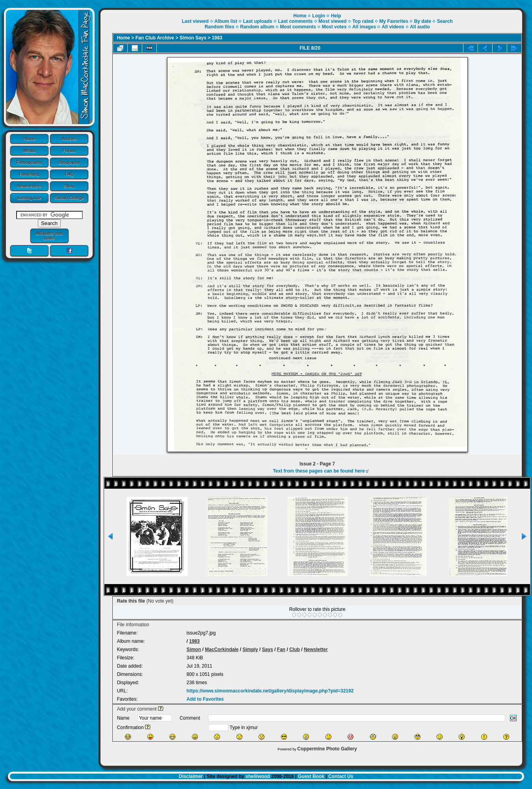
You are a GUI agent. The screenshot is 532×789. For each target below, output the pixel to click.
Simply (250, 649)
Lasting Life (29, 198)
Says (268, 649)
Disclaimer (191, 776)
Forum (69, 151)
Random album (257, 27)
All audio (420, 27)
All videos (393, 27)
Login (319, 16)
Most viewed (332, 21)
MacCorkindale (222, 649)
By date (423, 21)
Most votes (334, 27)
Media (29, 151)
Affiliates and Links (49, 236)
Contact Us (341, 776)
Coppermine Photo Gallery (327, 749)
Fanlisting (29, 174)
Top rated (363, 21)
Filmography (29, 162)
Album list (226, 21)
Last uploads (258, 21)
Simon (194, 649)
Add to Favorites (205, 699)
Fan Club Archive (155, 38)
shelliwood (258, 776)
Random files (219, 27)
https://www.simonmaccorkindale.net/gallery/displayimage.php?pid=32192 (270, 691)
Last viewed (195, 21)
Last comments (295, 21)
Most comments (298, 27)
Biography (69, 162)
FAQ (69, 174)
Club (295, 649)
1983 (217, 38)
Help (336, 16)
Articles (69, 139)
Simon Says (193, 38)
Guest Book (311, 776)
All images (364, 27)
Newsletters (29, 186)
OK (513, 718)
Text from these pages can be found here (319, 471)
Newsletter (316, 649)
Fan (281, 649)
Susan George (69, 198)
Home (29, 139)
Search (445, 21)
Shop (69, 186)
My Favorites (394, 21)
